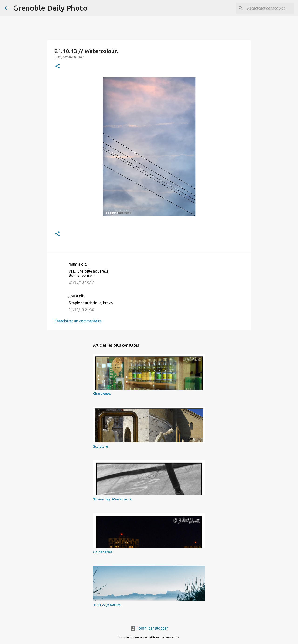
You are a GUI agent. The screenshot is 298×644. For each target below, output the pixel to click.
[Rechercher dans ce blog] (270, 8)
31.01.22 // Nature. (107, 605)
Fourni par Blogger (149, 628)
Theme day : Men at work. (113, 499)
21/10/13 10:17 (81, 282)
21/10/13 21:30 (81, 310)
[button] (58, 66)
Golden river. (103, 552)
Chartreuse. (102, 394)
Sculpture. (101, 446)
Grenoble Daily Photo (50, 8)
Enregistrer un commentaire (78, 321)
